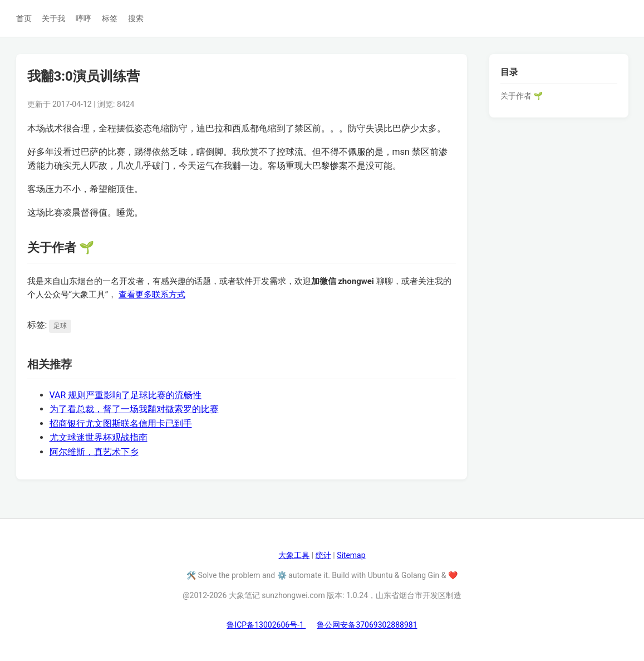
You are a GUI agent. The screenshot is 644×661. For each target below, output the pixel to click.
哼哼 (83, 18)
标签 (110, 18)
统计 (323, 555)
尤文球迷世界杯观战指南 (99, 437)
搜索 (136, 18)
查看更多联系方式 (152, 295)
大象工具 (294, 555)
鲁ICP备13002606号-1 (266, 625)
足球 (60, 326)
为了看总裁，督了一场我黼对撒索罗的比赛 (134, 409)
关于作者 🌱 (522, 96)
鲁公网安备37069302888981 (367, 625)
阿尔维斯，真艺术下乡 (94, 452)
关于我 (53, 18)
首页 (24, 18)
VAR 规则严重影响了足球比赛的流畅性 (126, 395)
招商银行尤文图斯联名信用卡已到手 (121, 423)
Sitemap (351, 555)
